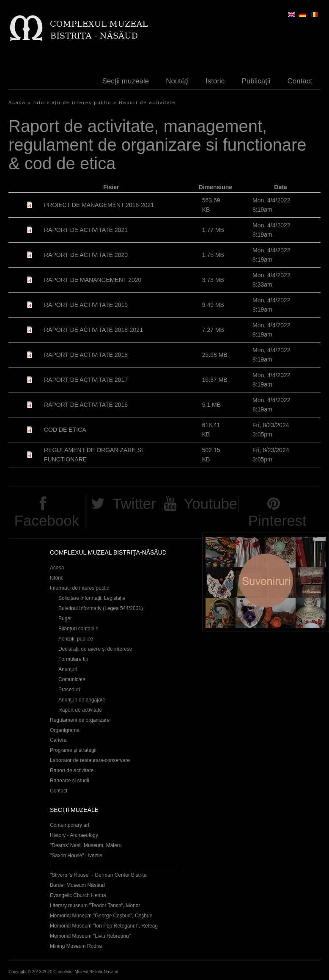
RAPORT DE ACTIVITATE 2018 (86, 355)
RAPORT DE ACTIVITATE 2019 (86, 305)
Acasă (17, 102)
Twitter (134, 504)
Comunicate (72, 679)
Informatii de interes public (80, 588)
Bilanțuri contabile (78, 629)
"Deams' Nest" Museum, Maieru (86, 845)
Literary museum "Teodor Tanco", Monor (95, 905)
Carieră (58, 740)
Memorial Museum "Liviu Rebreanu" (90, 936)
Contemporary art (70, 825)
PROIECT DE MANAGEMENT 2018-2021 (99, 205)
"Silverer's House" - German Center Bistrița (98, 875)
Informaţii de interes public (72, 102)
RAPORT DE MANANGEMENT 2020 (93, 280)
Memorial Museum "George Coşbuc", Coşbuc (101, 916)
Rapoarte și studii (70, 781)
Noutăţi (177, 81)
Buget (65, 618)
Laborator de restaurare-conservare (90, 760)
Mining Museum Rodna (76, 946)
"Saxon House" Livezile (76, 856)
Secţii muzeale (126, 81)
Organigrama (65, 730)
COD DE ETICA (65, 430)
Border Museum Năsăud (77, 885)
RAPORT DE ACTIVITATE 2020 (86, 255)
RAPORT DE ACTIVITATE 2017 (86, 380)
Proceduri (69, 690)
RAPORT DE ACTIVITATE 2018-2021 (93, 330)
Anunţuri (68, 669)
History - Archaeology (74, 835)
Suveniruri (266, 582)
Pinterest (277, 520)
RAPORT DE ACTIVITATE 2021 (86, 230)
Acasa (57, 568)
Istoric (215, 81)
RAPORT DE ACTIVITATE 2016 (86, 405)
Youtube (210, 504)
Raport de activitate (147, 102)
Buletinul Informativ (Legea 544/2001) (101, 608)
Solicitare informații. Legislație (92, 598)
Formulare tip (73, 659)
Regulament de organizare (80, 720)
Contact (300, 81)
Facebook (47, 520)
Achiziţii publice (76, 639)
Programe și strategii (73, 750)
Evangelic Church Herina (78, 895)
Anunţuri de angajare (82, 700)
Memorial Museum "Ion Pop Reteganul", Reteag (104, 926)
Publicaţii (256, 81)
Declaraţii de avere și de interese (95, 649)
